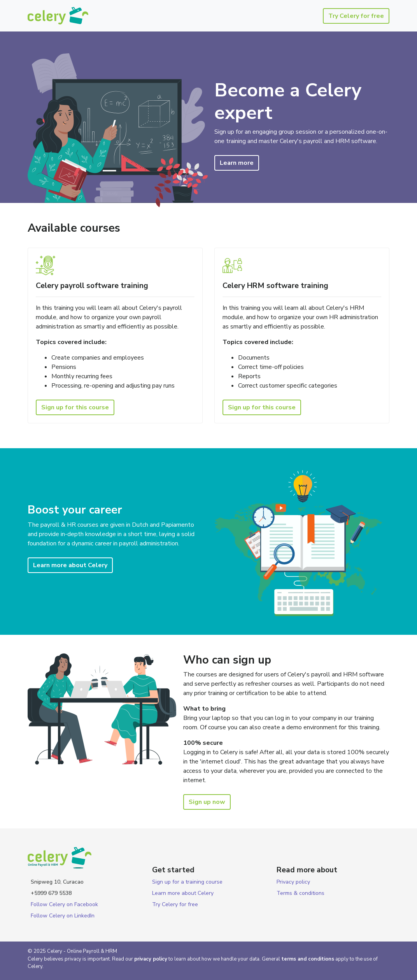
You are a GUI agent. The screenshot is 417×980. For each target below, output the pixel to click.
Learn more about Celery (70, 565)
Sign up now (207, 802)
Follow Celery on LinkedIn (63, 916)
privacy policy (151, 959)
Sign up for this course (75, 407)
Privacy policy (293, 882)
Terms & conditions (300, 893)
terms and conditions (308, 959)
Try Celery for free (356, 16)
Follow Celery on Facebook (64, 904)
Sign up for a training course (187, 882)
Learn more (237, 163)
